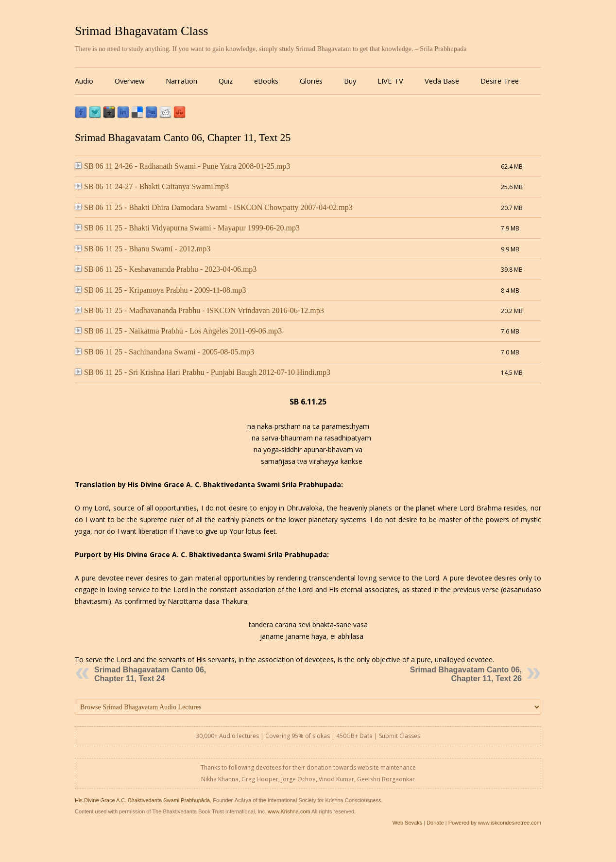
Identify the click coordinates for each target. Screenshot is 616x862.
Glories (311, 81)
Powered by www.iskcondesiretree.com (495, 823)
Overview (129, 81)
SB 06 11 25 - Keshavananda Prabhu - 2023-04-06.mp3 (166, 269)
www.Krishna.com (289, 811)
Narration (181, 81)
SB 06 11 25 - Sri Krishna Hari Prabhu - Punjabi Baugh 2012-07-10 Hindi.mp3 (203, 372)
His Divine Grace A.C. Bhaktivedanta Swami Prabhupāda (142, 800)
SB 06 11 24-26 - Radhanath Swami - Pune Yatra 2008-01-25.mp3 (182, 166)
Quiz (226, 81)
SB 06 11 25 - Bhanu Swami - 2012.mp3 (143, 249)
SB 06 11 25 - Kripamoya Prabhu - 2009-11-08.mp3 (160, 290)
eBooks (266, 81)
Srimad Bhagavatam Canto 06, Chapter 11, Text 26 (466, 674)
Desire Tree (500, 81)
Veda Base (442, 81)
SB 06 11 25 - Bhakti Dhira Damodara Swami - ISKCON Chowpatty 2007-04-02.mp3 (214, 207)
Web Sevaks (408, 823)
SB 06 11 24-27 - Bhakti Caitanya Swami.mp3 (152, 186)
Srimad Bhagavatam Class (141, 31)
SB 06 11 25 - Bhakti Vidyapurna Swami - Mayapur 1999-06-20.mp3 (187, 228)
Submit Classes (400, 736)
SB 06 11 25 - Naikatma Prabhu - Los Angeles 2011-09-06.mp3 (178, 331)
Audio (84, 81)
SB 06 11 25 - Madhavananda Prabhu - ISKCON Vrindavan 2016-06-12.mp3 (199, 310)
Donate (435, 823)
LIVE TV (390, 81)
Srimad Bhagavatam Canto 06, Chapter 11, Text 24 (150, 674)
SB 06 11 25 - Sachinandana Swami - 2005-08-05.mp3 (164, 352)
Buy (350, 81)
